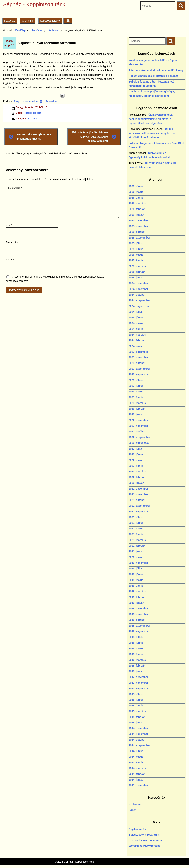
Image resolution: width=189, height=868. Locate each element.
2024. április (136, 329)
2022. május (136, 460)
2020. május (136, 557)
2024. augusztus (139, 306)
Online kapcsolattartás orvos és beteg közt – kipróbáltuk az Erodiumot (152, 133)
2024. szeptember (139, 300)
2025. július (136, 243)
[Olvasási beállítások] (68, 21)
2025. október (137, 232)
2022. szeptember (139, 437)
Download (52, 101)
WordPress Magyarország (145, 846)
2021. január (136, 551)
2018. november (138, 614)
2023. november (138, 357)
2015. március (137, 711)
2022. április (136, 466)
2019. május (136, 580)
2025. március (137, 266)
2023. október (137, 363)
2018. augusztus (139, 631)
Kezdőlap (10, 21)
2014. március (137, 768)
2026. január (136, 215)
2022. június (136, 454)
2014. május (136, 757)
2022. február (137, 477)
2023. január (136, 414)
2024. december (138, 283)
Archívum (28, 21)
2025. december (138, 220)
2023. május (136, 392)
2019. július (136, 569)
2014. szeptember (139, 745)
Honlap (10, 259)
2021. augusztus (139, 511)
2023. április (136, 397)
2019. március (137, 591)
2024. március (137, 335)
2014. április (136, 762)
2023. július (136, 380)
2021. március (137, 540)
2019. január (136, 603)
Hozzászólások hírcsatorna (145, 840)
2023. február (137, 409)
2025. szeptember (139, 238)
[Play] (63, 96)
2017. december (138, 677)
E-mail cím (13, 242)
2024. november (138, 289)
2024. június (136, 318)
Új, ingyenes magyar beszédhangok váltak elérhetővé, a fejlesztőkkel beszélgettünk (151, 119)
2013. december (138, 785)
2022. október (137, 432)
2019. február (137, 597)
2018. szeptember (139, 626)
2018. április (136, 654)
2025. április (136, 260)
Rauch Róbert (33, 113)
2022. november (138, 426)
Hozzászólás (14, 188)
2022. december (138, 420)
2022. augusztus (139, 443)
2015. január (136, 723)
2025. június (136, 249)
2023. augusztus (139, 374)
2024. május (136, 323)
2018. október (137, 620)
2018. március (137, 660)
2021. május (136, 529)
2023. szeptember (139, 369)
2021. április (136, 534)
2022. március (137, 471)
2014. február (137, 774)
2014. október (137, 740)
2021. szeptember (139, 506)
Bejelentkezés (137, 829)
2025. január (136, 278)
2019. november (138, 563)
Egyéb (133, 810)
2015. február (137, 717)
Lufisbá (133, 143)
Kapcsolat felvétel (50, 21)
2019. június (136, 574)
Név (9, 225)
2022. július (136, 449)
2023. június (136, 386)
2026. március (137, 203)
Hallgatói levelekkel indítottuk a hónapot (153, 76)
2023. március (137, 403)
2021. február (137, 546)
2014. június (136, 751)
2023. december (138, 352)
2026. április (136, 198)
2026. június (136, 186)
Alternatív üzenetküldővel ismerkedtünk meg (156, 70)
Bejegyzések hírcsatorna (144, 835)
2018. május (136, 648)
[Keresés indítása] (171, 41)
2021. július (136, 517)
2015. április (136, 706)
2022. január (136, 483)
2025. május (136, 255)
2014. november (138, 734)
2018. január (136, 671)
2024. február (137, 340)
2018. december (138, 609)
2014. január (136, 780)
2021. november (138, 494)
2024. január (136, 346)
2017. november (138, 683)
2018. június (136, 643)
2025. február (137, 272)
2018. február (137, 666)
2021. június (136, 523)
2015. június (136, 700)
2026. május (136, 192)
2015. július (136, 694)
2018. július (136, 637)
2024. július (136, 312)
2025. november (138, 226)
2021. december (138, 489)
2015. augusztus (139, 688)
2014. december (138, 728)
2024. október (137, 295)
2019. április (136, 586)
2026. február (137, 209)
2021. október (137, 500)
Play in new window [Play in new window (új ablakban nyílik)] (28, 101)
